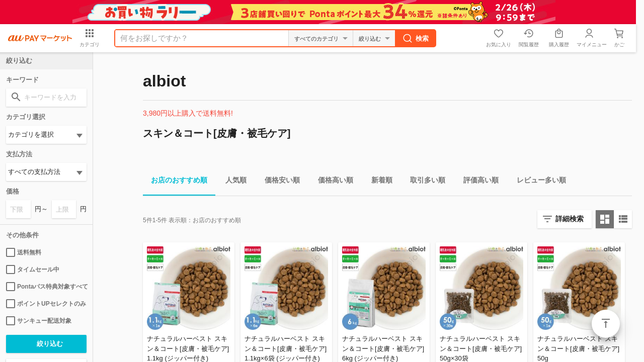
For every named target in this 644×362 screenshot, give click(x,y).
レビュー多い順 (537, 182)
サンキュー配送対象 (39, 321)
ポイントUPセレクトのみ (46, 304)
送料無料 (24, 252)
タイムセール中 (33, 269)
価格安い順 (278, 182)
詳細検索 (570, 219)
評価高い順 (477, 182)
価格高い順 (332, 182)
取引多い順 (424, 182)
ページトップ (606, 324)
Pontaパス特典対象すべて (46, 287)
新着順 (378, 182)
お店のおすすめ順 (175, 182)
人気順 (232, 182)
